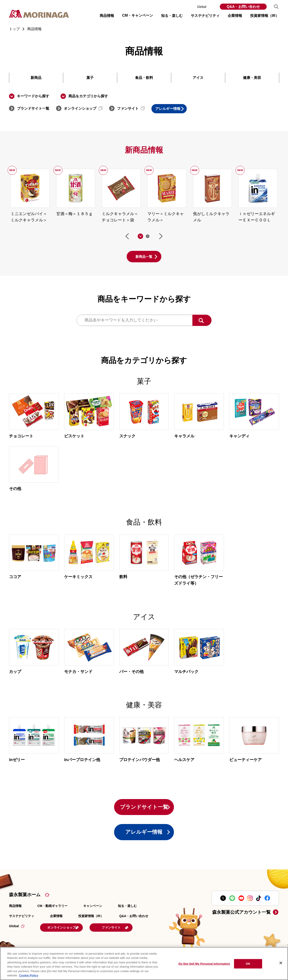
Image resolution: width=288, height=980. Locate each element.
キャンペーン (93, 911)
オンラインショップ (83, 108)
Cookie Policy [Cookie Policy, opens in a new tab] (29, 975)
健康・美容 (252, 78)
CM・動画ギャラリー (52, 911)
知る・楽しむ (127, 911)
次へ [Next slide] (161, 236)
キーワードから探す (33, 96)
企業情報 (56, 921)
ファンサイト (131, 108)
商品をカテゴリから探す (88, 96)
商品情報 (15, 911)
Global (205, 7)
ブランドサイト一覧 (33, 108)
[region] (144, 963)
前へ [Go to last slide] (127, 236)
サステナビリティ (22, 921)
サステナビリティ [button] (205, 16)
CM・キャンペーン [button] (138, 15)
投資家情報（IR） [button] (265, 16)
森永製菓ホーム (25, 900)
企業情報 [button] (235, 16)
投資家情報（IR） (91, 921)
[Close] (281, 963)
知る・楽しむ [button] (172, 16)
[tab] (140, 236)
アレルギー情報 (175, 109)
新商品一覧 (144, 257)
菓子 (90, 78)
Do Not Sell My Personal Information (204, 964)
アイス (198, 78)
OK (248, 964)
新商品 (36, 78)
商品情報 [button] (107, 16)
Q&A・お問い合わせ (243, 7)
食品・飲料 (144, 78)
